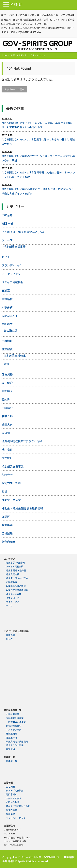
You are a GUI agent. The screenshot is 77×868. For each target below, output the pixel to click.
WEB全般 (7, 223)
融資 (6, 364)
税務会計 (7, 475)
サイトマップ (13, 602)
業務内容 (10, 635)
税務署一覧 (12, 761)
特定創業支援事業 (15, 247)
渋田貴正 (7, 450)
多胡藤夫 (7, 391)
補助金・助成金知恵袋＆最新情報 (22, 508)
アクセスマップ (14, 798)
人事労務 (7, 307)
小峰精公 (7, 408)
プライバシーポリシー (17, 818)
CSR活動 (7, 215)
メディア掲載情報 (13, 282)
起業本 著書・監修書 (16, 570)
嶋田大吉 (7, 425)
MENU (16, 4)
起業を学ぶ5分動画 (15, 562)
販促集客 (7, 525)
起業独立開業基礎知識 (17, 590)
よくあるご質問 (14, 594)
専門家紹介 (12, 794)
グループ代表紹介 (15, 790)
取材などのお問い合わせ (18, 806)
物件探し (7, 458)
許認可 (6, 517)
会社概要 (10, 786)
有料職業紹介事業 (15, 718)
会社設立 (7, 324)
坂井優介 (7, 383)
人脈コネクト (10, 316)
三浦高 (6, 290)
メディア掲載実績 (15, 566)
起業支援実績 (13, 574)
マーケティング (11, 274)
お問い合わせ (13, 802)
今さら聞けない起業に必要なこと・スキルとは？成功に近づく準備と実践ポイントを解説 (38, 191)
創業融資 (7, 349)
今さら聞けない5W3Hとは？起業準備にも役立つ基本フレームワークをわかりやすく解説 (38, 175)
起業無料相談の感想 (16, 586)
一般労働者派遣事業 (16, 722)
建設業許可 (12, 737)
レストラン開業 (14, 730)
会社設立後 (10, 330)
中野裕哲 (7, 299)
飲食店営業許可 (14, 726)
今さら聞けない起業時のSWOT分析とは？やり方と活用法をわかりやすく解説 (38, 158)
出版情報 (7, 341)
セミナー (7, 257)
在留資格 (7, 374)
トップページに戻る (14, 89)
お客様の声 (12, 582)
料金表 (9, 639)
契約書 (6, 399)
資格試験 (7, 533)
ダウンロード (13, 598)
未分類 (6, 433)
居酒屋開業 (12, 733)
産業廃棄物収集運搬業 (17, 741)
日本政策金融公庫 (15, 356)
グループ (7, 240)
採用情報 (10, 814)
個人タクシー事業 (15, 745)
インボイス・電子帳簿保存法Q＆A (23, 232)
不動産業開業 (13, 714)
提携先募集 (12, 810)
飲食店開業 (8, 542)
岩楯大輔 (7, 416)
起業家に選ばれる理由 (17, 578)
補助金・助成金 (11, 500)
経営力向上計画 (11, 483)
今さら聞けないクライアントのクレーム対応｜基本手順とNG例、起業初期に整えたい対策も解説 (37, 125)
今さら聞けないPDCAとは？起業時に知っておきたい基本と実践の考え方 (38, 142)
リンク (9, 605)
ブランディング (11, 265)
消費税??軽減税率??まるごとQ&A (22, 441)
